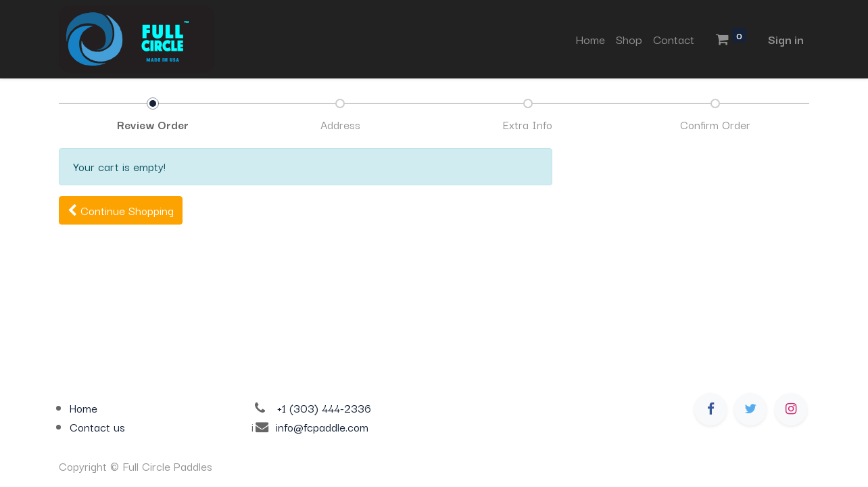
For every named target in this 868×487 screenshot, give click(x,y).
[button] (121, 211)
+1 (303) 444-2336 (324, 408)
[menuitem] (590, 39)
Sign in (786, 39)
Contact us (97, 427)
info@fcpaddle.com (322, 427)
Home (83, 408)
